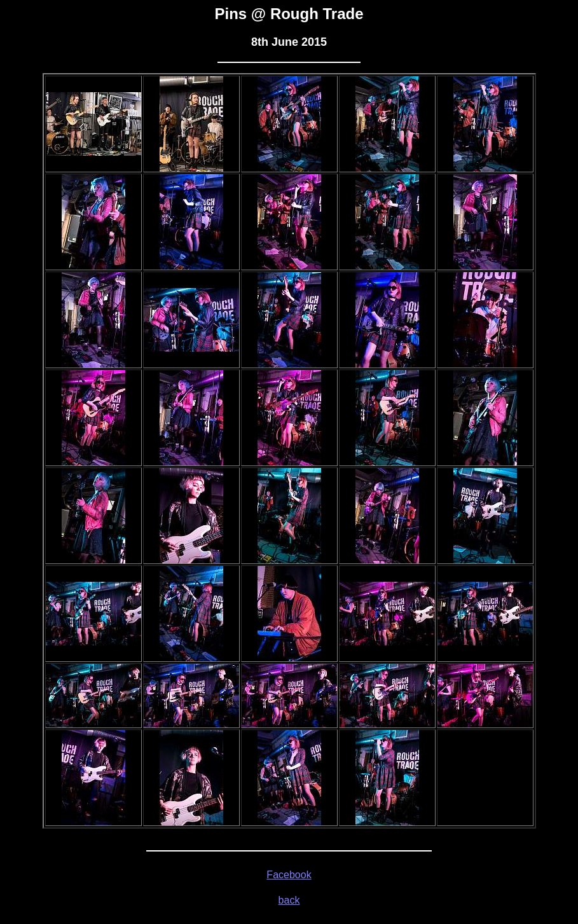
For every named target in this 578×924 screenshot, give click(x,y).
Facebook (289, 875)
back (289, 900)
